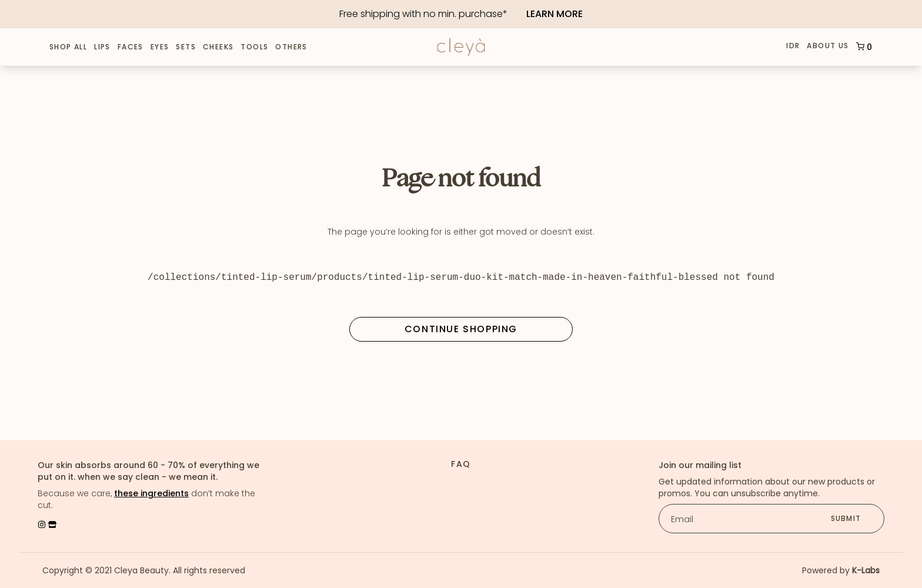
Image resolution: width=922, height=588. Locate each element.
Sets (186, 47)
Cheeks (218, 47)
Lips (102, 47)
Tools (254, 47)
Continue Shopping (461, 329)
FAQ (461, 464)
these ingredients (151, 493)
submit (846, 518)
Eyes (160, 47)
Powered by (841, 570)
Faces (131, 47)
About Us (828, 46)
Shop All (68, 47)
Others (291, 47)
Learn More (554, 14)
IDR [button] (793, 46)
